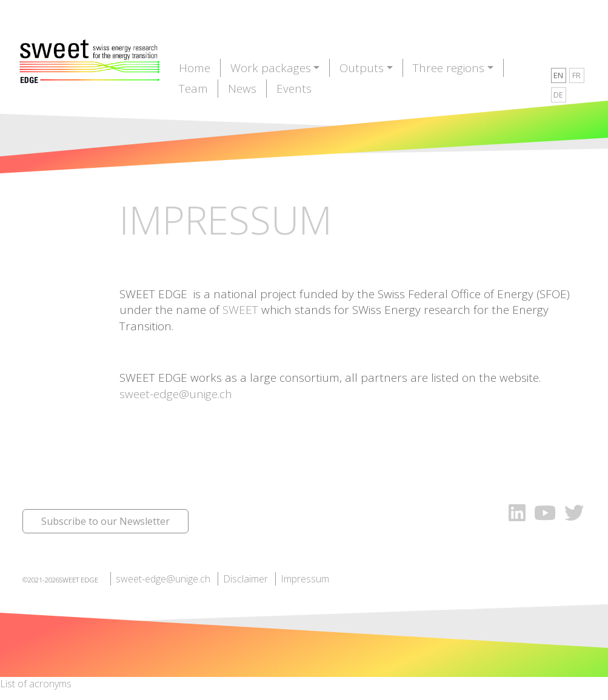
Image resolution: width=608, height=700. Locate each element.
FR (576, 75)
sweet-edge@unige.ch (176, 394)
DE (558, 95)
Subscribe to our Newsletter (105, 521)
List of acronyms (36, 684)
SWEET (240, 310)
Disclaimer (246, 579)
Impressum (305, 579)
